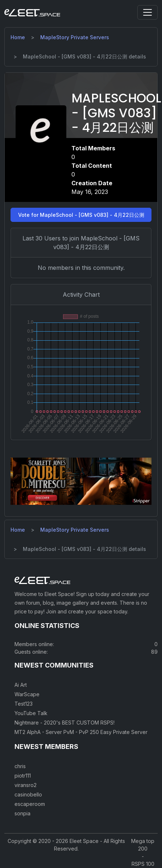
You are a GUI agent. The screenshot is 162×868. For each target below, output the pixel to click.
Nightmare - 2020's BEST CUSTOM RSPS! (65, 723)
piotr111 (23, 776)
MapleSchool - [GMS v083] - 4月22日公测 (116, 113)
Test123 (24, 704)
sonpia (22, 813)
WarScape (27, 694)
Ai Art (21, 685)
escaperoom (30, 804)
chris (20, 766)
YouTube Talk (31, 713)
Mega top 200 (143, 845)
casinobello (28, 794)
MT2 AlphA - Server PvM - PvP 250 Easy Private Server (81, 732)
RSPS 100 (143, 864)
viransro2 (26, 785)
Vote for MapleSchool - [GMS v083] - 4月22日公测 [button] (81, 215)
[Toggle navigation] (148, 12)
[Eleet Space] (32, 12)
